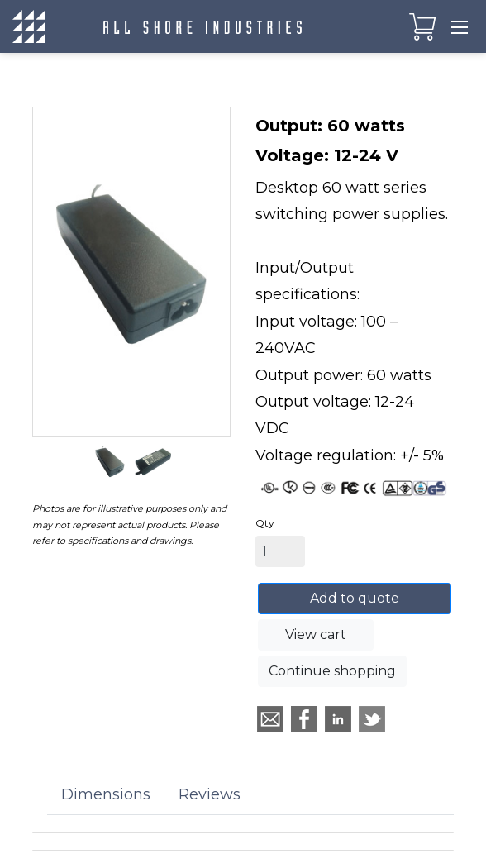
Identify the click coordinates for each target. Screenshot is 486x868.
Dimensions (106, 794)
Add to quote (355, 598)
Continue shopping (332, 671)
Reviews (210, 794)
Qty (265, 523)
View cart (316, 634)
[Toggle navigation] (460, 26)
